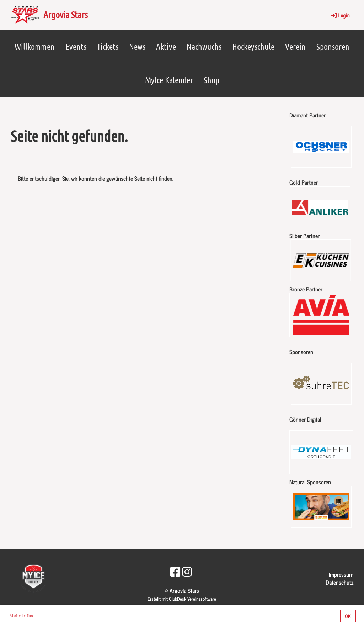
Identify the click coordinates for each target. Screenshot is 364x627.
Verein (295, 46)
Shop (212, 80)
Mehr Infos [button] (21, 616)
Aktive (166, 46)
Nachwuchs (204, 46)
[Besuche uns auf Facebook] (175, 571)
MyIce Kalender (169, 80)
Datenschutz (339, 582)
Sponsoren (333, 46)
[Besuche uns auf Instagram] (187, 571)
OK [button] (348, 616)
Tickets (108, 46)
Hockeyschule (253, 46)
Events (76, 46)
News (137, 46)
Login (340, 15)
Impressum (341, 574)
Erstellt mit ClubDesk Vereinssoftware (182, 599)
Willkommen (35, 46)
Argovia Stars (66, 14)
